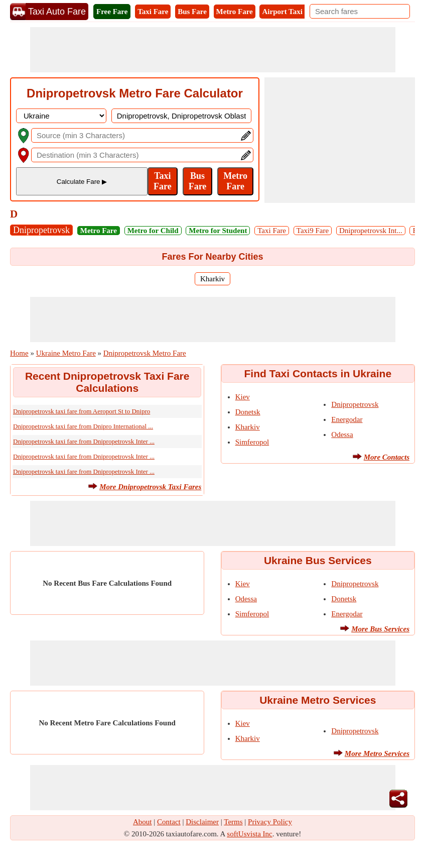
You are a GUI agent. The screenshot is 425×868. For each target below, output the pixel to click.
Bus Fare (192, 12)
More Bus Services (380, 629)
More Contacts (387, 457)
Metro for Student (218, 231)
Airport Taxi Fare (291, 12)
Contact (169, 822)
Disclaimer (202, 822)
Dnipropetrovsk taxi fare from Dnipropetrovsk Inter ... (84, 441)
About (143, 822)
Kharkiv (212, 279)
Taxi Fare (153, 12)
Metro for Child (153, 231)
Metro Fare (235, 12)
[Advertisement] (213, 50)
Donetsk (248, 412)
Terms (233, 822)
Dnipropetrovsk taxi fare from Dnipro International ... (83, 426)
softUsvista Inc (249, 834)
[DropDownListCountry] (61, 116)
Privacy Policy (270, 822)
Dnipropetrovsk (41, 230)
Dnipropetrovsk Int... (371, 231)
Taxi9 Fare (313, 231)
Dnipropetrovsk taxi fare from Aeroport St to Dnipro (82, 411)
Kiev (243, 397)
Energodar (347, 419)
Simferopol (252, 442)
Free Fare (112, 12)
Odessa (342, 435)
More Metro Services (377, 753)
